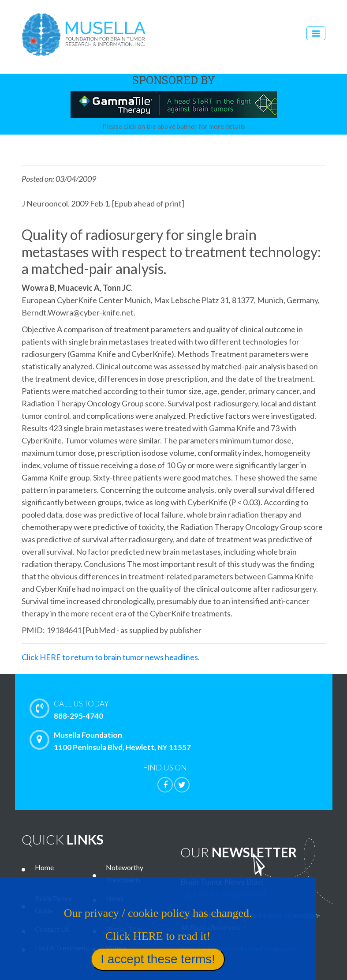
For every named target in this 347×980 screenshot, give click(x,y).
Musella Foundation (288, 915)
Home (44, 867)
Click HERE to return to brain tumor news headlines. (111, 657)
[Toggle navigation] (316, 33)
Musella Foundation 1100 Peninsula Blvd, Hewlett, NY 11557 (112, 741)
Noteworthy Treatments (125, 873)
